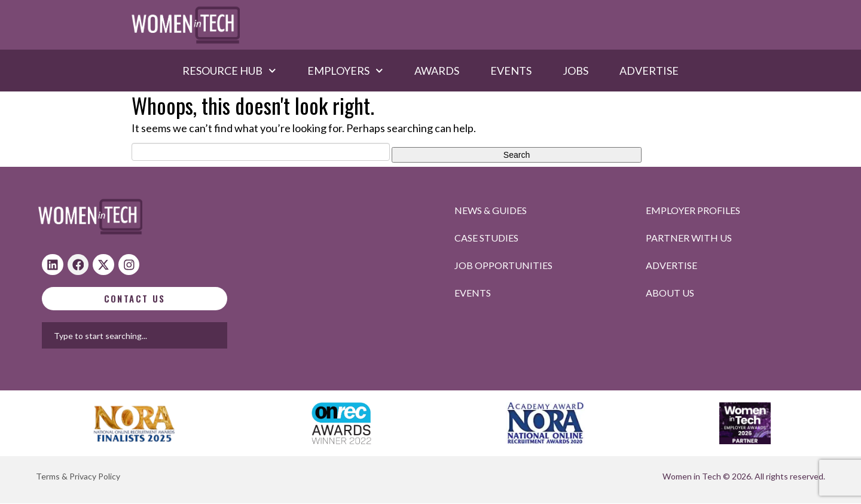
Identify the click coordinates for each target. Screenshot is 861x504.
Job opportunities (503, 265)
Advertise (649, 71)
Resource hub (229, 71)
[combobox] (173, 336)
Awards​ (437, 71)
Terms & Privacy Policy (78, 477)
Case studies (486, 238)
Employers (345, 71)
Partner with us (689, 238)
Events (511, 71)
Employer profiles (693, 210)
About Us (670, 293)
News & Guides (491, 210)
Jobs (575, 71)
